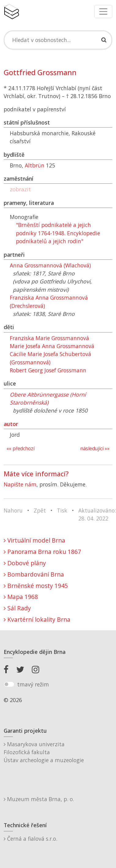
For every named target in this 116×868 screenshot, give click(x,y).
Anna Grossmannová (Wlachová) (50, 265)
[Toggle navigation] (103, 12)
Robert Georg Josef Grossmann (48, 370)
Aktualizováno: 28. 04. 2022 (97, 514)
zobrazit (20, 189)
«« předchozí (21, 449)
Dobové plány (25, 563)
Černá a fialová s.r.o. (30, 839)
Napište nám (20, 484)
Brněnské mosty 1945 (36, 586)
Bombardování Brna (34, 574)
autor (11, 424)
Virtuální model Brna (34, 540)
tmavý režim (33, 684)
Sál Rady (17, 608)
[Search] (58, 40)
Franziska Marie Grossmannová (49, 338)
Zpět (40, 510)
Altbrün (35, 165)
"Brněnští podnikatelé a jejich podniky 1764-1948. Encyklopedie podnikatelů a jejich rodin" (58, 233)
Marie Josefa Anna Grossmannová (52, 346)
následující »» (95, 449)
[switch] (9, 684)
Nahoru (13, 510)
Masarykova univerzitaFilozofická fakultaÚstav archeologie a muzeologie (44, 752)
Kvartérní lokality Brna (37, 619)
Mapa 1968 (21, 597)
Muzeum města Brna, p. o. (39, 799)
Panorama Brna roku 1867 (42, 552)
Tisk (62, 510)
